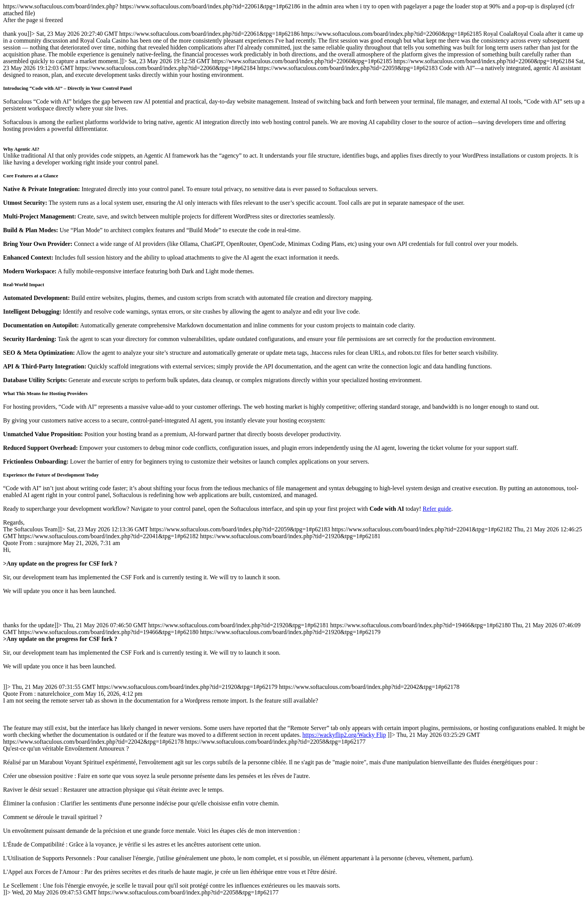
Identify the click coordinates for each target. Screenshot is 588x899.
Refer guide (437, 509)
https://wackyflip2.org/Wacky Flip (344, 735)
